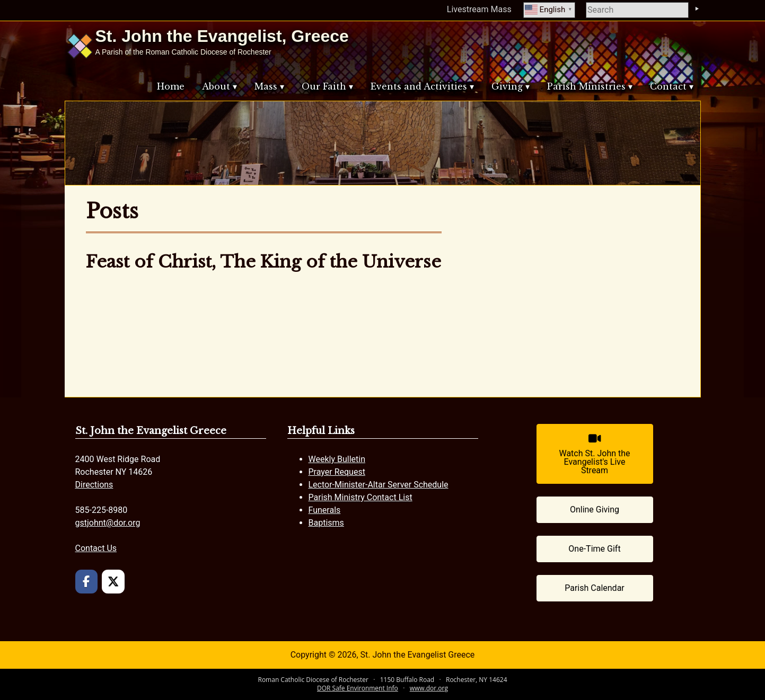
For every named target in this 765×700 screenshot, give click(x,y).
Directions (94, 485)
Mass (266, 86)
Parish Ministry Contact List (360, 497)
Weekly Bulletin (337, 459)
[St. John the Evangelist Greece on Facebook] (87, 582)
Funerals (325, 510)
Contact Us (96, 548)
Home (171, 86)
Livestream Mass (479, 9)
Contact (668, 86)
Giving (507, 86)
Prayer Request (337, 472)
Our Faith (324, 86)
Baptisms (326, 523)
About (216, 86)
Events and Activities (419, 86)
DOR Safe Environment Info (358, 688)
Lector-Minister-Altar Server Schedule (379, 485)
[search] (637, 10)
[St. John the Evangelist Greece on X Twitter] (113, 582)
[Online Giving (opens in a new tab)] (595, 510)
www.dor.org (429, 688)
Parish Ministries (586, 86)
